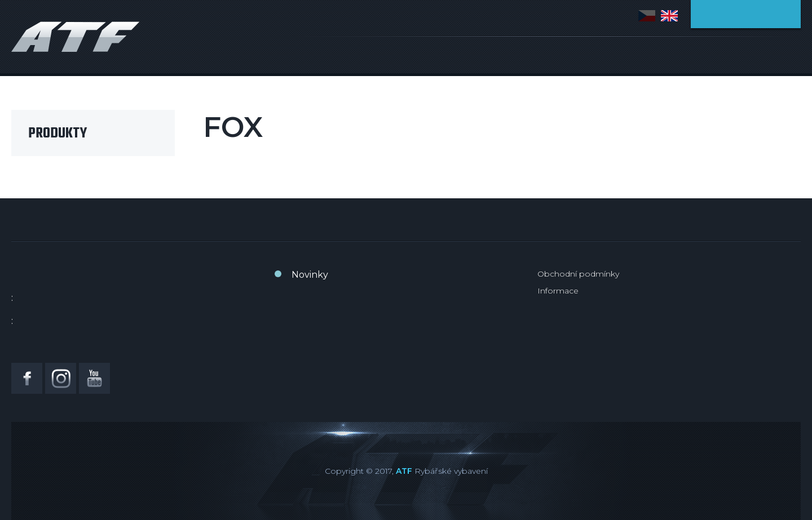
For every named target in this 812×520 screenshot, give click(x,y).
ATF (404, 471)
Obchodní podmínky (578, 274)
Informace (558, 291)
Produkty (58, 134)
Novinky (310, 275)
